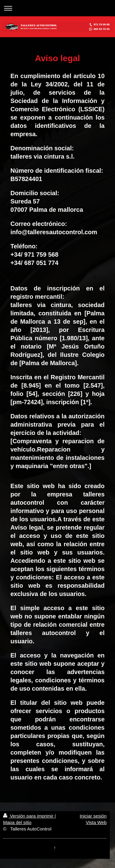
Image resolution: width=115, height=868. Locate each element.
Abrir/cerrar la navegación (57, 8)
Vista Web (96, 822)
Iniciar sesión (93, 816)
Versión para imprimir (29, 816)
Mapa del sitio (17, 822)
